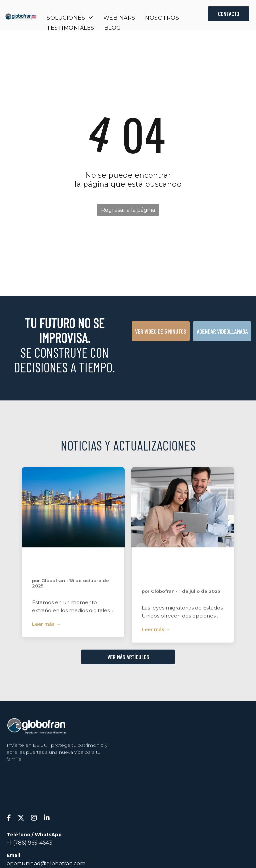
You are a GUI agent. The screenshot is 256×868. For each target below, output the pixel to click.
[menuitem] (70, 18)
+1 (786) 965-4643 (29, 843)
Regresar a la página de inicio (128, 211)
